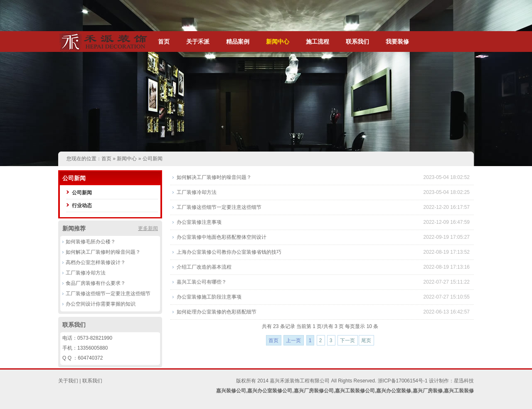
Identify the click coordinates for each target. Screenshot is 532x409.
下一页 (347, 340)
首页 (164, 42)
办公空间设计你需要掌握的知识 (101, 304)
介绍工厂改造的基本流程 (204, 267)
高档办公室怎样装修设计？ (96, 262)
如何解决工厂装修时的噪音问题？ (103, 252)
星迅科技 (464, 381)
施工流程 (318, 42)
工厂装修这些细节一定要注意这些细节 (108, 294)
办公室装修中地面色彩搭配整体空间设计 (222, 237)
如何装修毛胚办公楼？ (91, 242)
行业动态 (82, 206)
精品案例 (238, 42)
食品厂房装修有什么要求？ (96, 283)
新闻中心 (278, 42)
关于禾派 (198, 42)
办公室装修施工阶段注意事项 (209, 297)
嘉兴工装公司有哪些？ (202, 282)
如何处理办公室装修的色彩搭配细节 (217, 312)
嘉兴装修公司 (231, 391)
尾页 (366, 340)
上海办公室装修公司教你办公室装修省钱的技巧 (229, 252)
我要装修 (397, 42)
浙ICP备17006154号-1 (403, 381)
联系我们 (357, 42)
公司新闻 (153, 159)
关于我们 (68, 381)
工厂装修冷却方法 (86, 273)
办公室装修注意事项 (199, 222)
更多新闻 (148, 228)
